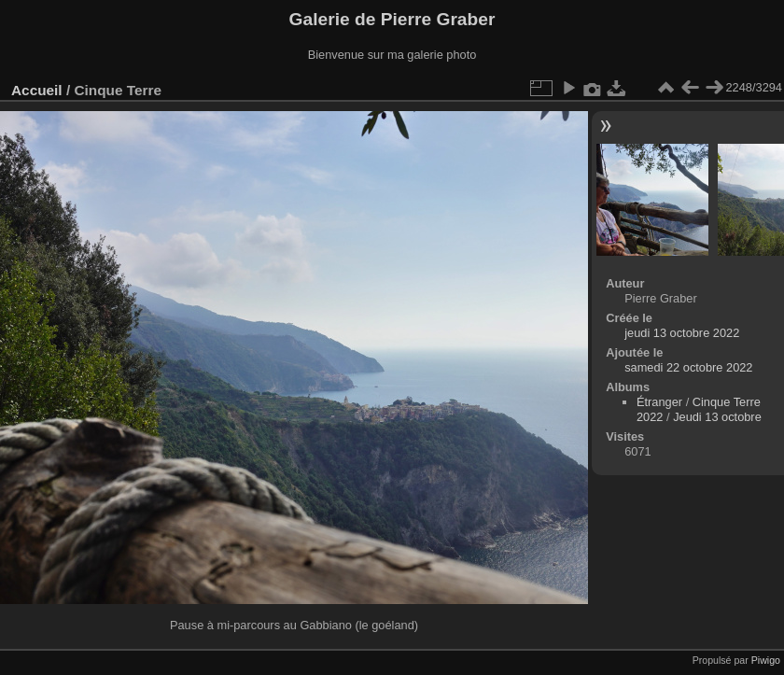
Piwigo (766, 660)
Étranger (659, 402)
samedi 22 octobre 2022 (688, 367)
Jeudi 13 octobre (717, 417)
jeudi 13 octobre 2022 (682, 333)
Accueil (37, 90)
